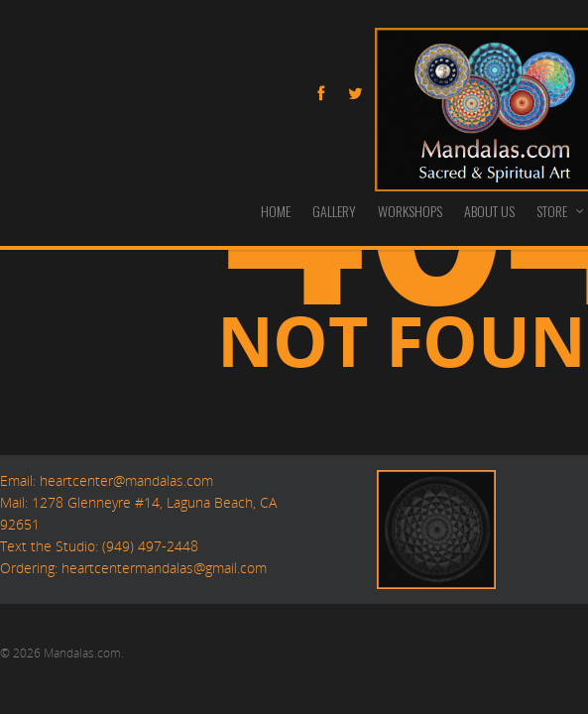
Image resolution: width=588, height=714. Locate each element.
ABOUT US (489, 211)
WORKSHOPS (410, 211)
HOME (276, 211)
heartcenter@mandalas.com (124, 480)
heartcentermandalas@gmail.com (164, 568)
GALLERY (334, 211)
